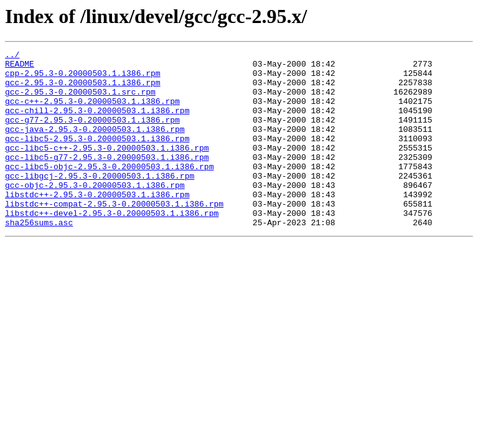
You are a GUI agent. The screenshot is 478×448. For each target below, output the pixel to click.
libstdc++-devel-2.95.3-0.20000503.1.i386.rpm (112, 246)
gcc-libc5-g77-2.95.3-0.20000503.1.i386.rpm (107, 179)
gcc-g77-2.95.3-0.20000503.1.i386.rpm (92, 134)
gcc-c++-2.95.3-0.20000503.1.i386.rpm (92, 112)
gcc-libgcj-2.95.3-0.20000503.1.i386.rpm (100, 202)
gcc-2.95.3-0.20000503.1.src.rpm (80, 101)
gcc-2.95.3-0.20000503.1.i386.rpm (83, 90)
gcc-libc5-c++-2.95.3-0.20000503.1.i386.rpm (107, 168)
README (20, 67)
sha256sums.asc (39, 258)
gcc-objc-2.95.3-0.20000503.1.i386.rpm (95, 213)
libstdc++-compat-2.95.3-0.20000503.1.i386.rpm (114, 235)
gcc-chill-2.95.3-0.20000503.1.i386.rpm (97, 123)
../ (12, 56)
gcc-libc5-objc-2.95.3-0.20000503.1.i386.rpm (109, 190)
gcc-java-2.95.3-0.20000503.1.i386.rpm (95, 146)
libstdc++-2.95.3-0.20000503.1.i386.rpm (97, 224)
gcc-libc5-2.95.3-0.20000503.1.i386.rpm (97, 157)
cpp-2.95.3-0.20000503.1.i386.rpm (83, 78)
